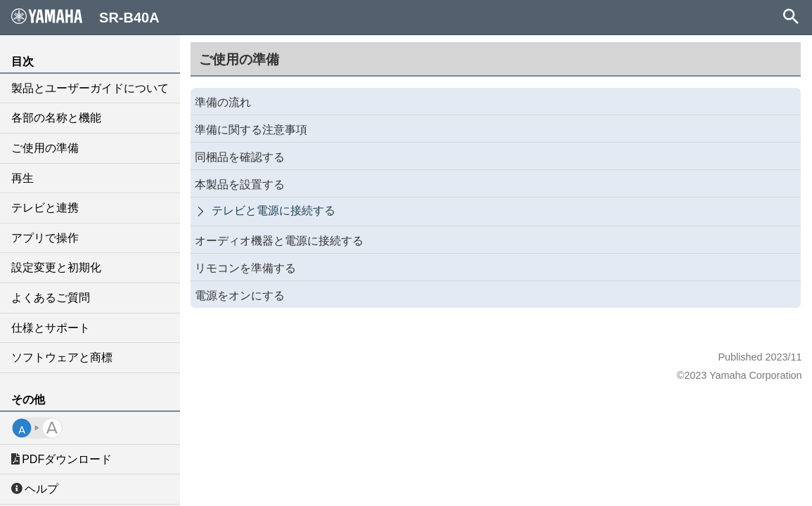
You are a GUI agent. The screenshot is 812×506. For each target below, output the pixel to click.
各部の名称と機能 (56, 118)
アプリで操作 (45, 238)
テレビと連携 (45, 208)
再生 (22, 178)
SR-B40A (85, 17)
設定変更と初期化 (56, 267)
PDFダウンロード (62, 459)
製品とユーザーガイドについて (90, 88)
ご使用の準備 (45, 148)
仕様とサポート (51, 328)
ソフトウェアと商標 (62, 357)
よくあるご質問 (51, 298)
